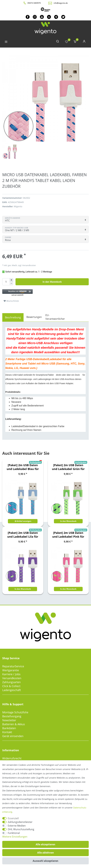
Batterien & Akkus (14, 724)
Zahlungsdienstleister (20, 822)
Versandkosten (29, 265)
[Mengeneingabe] (6, 282)
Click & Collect (11, 686)
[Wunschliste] (67, 42)
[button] (36, 293)
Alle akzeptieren (45, 844)
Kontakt (7, 732)
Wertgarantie (11, 670)
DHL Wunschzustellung (21, 829)
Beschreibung (13, 317)
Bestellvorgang (12, 716)
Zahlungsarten (11, 682)
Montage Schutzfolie (15, 712)
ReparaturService (13, 666)
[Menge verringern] (11, 284)
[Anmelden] (84, 42)
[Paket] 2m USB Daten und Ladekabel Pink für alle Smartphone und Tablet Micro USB (68, 535)
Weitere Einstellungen (15, 837)
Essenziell (13, 818)
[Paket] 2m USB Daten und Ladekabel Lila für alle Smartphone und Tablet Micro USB (23, 535)
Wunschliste (11, 301)
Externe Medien (17, 826)
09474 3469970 (34, 3)
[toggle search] (58, 42)
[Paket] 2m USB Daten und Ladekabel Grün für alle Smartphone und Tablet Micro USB (68, 467)
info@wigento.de (61, 3)
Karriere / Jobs (11, 674)
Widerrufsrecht (12, 758)
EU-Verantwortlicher (55, 317)
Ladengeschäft (12, 690)
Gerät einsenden (13, 736)
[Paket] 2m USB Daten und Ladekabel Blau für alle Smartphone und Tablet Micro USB (23, 467)
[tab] (13, 317)
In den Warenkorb (52, 282)
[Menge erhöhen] (11, 280)
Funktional (14, 833)
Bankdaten (9, 728)
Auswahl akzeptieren (45, 861)
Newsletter (9, 720)
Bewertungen (34, 317)
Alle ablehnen (46, 853)
